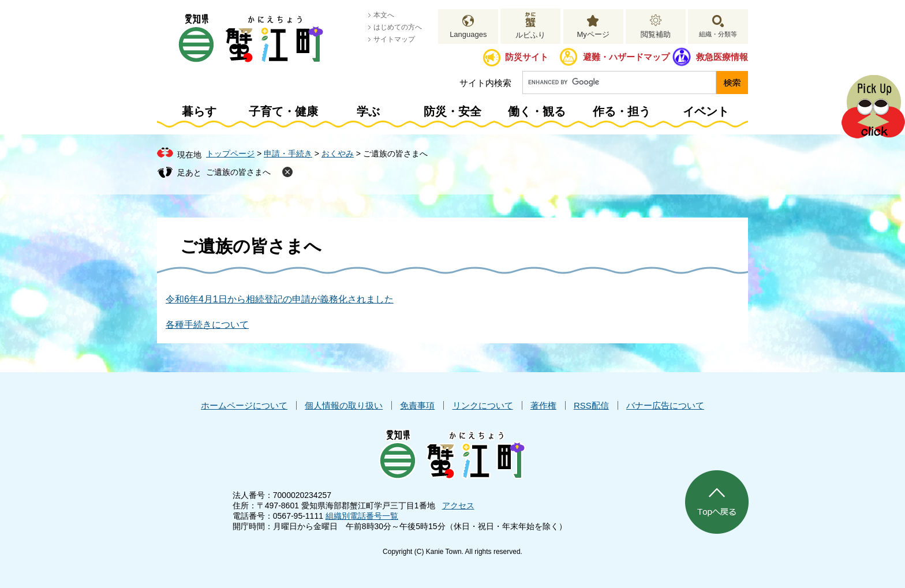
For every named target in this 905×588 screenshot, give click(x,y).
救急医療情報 (722, 57)
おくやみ (338, 153)
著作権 (543, 405)
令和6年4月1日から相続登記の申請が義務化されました (280, 299)
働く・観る (537, 111)
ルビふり (530, 35)
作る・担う (622, 111)
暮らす (199, 111)
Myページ (593, 34)
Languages (468, 34)
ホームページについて (244, 405)
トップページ (230, 153)
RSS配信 (591, 405)
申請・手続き (288, 153)
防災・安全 (452, 111)
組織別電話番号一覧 (362, 516)
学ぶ (368, 111)
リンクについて (483, 405)
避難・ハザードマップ (626, 57)
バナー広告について (665, 405)
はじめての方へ (398, 27)
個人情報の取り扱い (344, 405)
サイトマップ (394, 39)
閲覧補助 (656, 34)
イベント (706, 111)
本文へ (384, 15)
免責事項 (417, 405)
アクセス (458, 505)
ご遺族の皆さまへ (238, 172)
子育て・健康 (283, 111)
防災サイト (527, 57)
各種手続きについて (207, 325)
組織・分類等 (718, 34)
